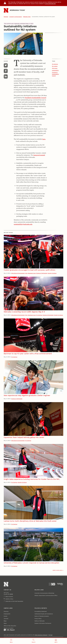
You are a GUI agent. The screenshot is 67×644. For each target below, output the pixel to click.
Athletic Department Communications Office (46, 595)
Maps (5, 621)
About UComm (9, 597)
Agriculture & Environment (18, 273)
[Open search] (33, 641)
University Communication (16, 17)
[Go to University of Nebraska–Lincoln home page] (6, 10)
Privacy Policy (38, 619)
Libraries (6, 619)
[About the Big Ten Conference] (52, 584)
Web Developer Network (41, 635)
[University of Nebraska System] (60, 584)
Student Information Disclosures (43, 623)
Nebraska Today (17, 10)
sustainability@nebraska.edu (23, 224)
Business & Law (32, 273)
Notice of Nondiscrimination (42, 616)
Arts (26, 273)
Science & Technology (42, 273)
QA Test (50, 635)
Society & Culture (52, 273)
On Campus (55, 64)
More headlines (57, 570)
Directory (6, 611)
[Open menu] (11, 641)
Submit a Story (9, 599)
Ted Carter (55, 68)
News (5, 623)
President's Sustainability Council (55, 74)
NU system (55, 66)
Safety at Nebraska (40, 621)
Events (5, 616)
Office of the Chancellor (10, 626)
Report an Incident (9, 629)
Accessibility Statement (41, 611)
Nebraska (6, 17)
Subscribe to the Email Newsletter (14, 601)
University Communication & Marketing (44, 593)
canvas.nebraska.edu (50, 4)
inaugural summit (39, 155)
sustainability (55, 70)
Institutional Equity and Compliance (44, 614)
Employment (7, 614)
